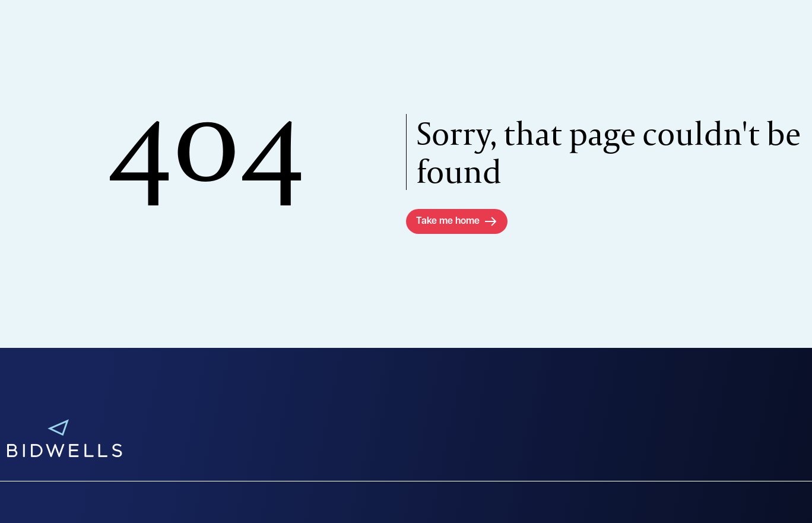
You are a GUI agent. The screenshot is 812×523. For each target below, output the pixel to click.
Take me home (448, 221)
